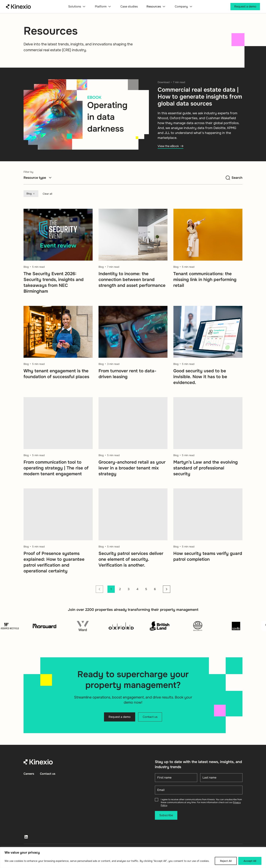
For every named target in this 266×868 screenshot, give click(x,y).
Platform (103, 6)
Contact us (48, 774)
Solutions (77, 6)
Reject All (226, 861)
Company (184, 6)
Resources (156, 6)
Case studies (129, 6)
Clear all (47, 194)
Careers (29, 774)
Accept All (250, 861)
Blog (31, 194)
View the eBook (170, 146)
